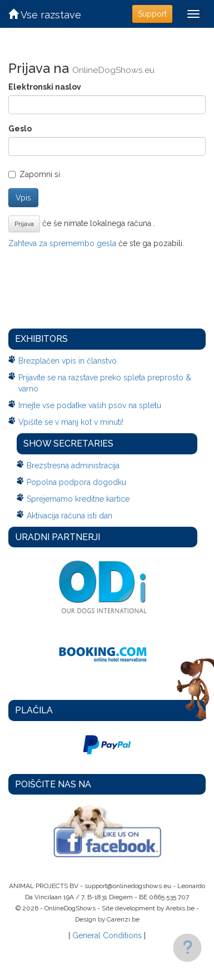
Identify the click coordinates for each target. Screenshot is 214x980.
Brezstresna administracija (73, 465)
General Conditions (107, 935)
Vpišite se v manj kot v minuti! (71, 422)
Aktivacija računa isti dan (69, 516)
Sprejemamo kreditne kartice (78, 499)
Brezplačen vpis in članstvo (68, 361)
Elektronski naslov (45, 87)
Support (152, 14)
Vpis (23, 198)
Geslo (20, 129)
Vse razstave (45, 15)
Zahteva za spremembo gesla (62, 243)
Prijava (24, 224)
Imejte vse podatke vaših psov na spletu (90, 405)
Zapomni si (34, 174)
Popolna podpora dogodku (76, 482)
